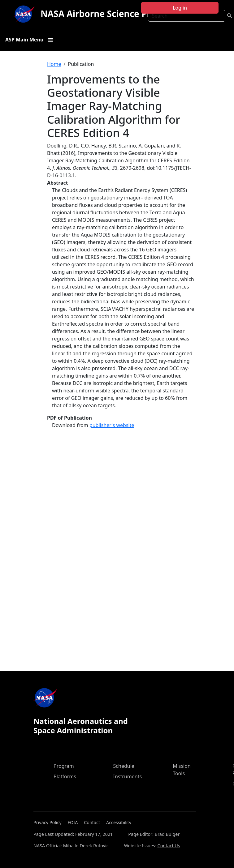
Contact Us (169, 846)
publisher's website (112, 425)
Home (54, 64)
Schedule (124, 766)
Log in (180, 8)
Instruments (128, 776)
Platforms (65, 776)
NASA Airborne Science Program (110, 14)
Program (64, 766)
